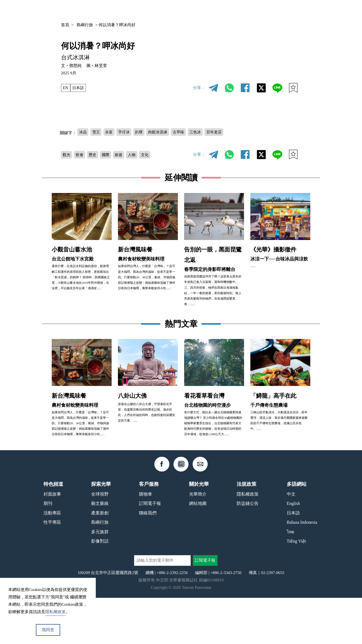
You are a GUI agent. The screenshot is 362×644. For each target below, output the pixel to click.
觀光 (67, 155)
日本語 (79, 88)
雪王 (97, 132)
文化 (150, 155)
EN (66, 88)
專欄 (258, 10)
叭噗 (143, 132)
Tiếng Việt (296, 587)
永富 (111, 132)
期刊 (241, 10)
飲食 (81, 155)
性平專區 (52, 568)
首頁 (65, 25)
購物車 (146, 540)
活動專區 (52, 559)
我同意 (48, 630)
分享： (199, 88)
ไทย (290, 578)
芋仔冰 (127, 132)
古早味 (185, 132)
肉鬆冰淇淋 (163, 132)
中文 (281, 10)
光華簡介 (198, 540)
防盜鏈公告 (248, 550)
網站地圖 (198, 550)
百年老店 (223, 132)
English (293, 550)
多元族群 (100, 578)
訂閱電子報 (150, 550)
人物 (136, 155)
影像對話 (100, 587)
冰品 (83, 132)
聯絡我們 (148, 559)
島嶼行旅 (85, 25)
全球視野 (100, 540)
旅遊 (122, 155)
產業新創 (100, 559)
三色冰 (203, 132)
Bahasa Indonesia (302, 568)
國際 (108, 155)
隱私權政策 (248, 540)
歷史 (95, 155)
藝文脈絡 (100, 550)
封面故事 (52, 540)
